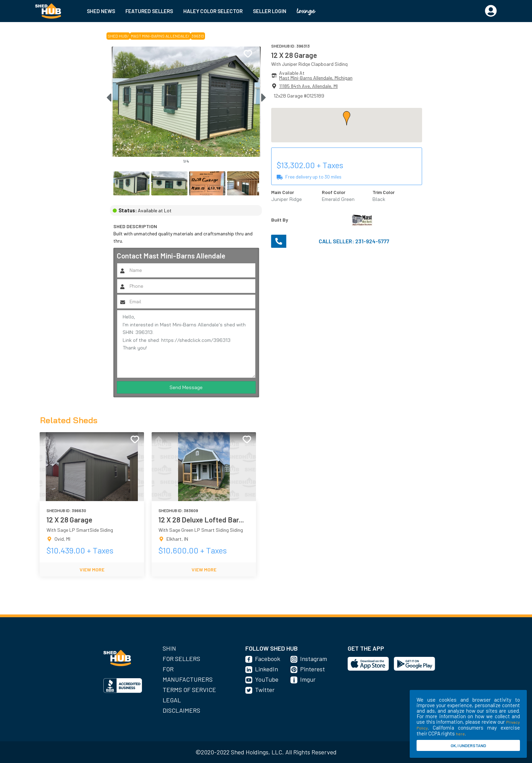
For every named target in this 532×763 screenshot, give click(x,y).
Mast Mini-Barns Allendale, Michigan (316, 78)
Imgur (308, 679)
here (460, 734)
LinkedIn (267, 669)
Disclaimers (181, 710)
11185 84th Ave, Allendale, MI (308, 86)
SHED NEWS (101, 11)
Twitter (265, 690)
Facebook (268, 659)
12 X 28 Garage (294, 55)
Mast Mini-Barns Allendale (159, 36)
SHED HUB (117, 36)
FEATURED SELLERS (149, 11)
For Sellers (181, 659)
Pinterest (313, 669)
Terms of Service (189, 690)
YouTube (267, 679)
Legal (172, 700)
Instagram (314, 659)
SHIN (169, 648)
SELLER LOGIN (270, 11)
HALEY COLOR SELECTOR (213, 11)
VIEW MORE (92, 569)
